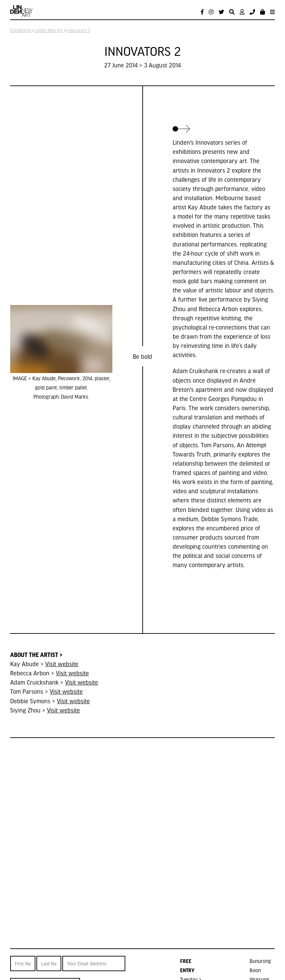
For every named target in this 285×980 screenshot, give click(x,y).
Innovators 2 (78, 30)
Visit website (62, 664)
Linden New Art (49, 30)
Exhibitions (21, 30)
